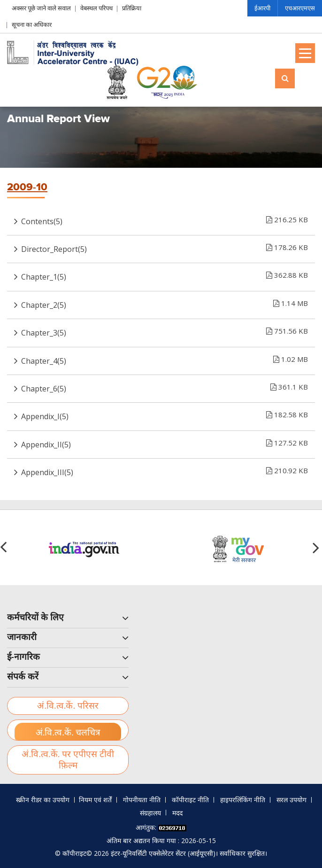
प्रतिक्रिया (132, 8)
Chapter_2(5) (165, 303)
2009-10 (27, 187)
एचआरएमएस (300, 8)
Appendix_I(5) (165, 414)
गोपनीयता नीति (142, 800)
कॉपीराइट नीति (190, 800)
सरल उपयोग (291, 800)
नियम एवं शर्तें (95, 800)
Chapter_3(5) (165, 331)
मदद (177, 813)
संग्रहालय (150, 813)
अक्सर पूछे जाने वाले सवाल (41, 8)
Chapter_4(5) (165, 359)
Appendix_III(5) (165, 470)
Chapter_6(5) (165, 387)
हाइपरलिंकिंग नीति (243, 800)
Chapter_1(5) (165, 275)
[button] (317, 547)
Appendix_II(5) (165, 443)
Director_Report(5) (165, 247)
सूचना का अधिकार (32, 24)
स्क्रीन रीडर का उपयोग (43, 800)
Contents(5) (165, 219)
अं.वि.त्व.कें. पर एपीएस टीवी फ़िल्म (68, 760)
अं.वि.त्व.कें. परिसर (68, 706)
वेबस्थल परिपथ (96, 8)
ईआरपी (262, 8)
